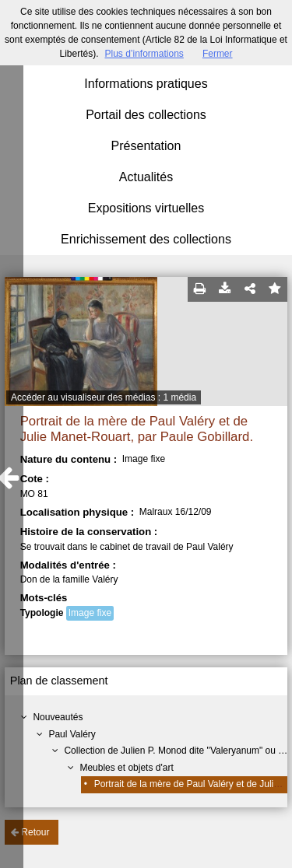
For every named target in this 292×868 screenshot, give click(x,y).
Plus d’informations (144, 54)
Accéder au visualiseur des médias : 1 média (104, 397)
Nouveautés (58, 717)
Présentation (146, 146)
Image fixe (90, 613)
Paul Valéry (72, 734)
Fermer (218, 54)
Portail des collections (146, 115)
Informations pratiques (146, 84)
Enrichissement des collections (146, 239)
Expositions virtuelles (146, 208)
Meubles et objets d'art (126, 768)
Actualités (146, 177)
